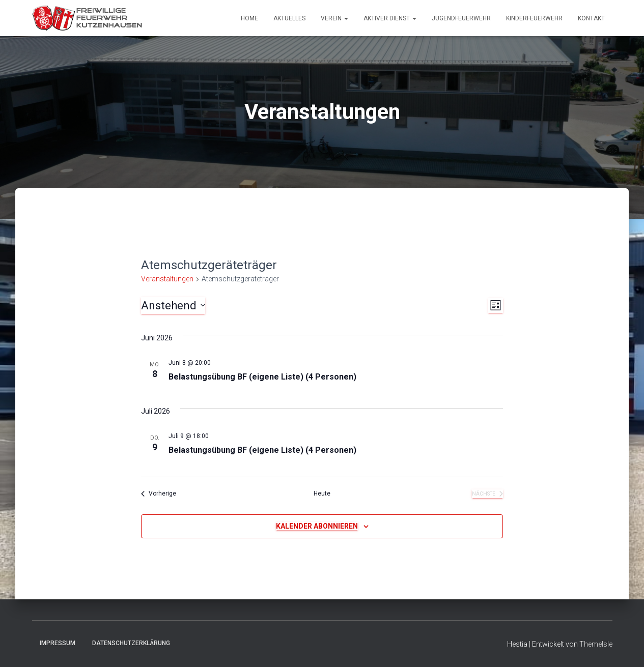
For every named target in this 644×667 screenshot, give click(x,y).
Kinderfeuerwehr (534, 18)
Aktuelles (289, 18)
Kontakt (591, 18)
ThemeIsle (596, 644)
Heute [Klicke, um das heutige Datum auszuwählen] (322, 494)
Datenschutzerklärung (131, 643)
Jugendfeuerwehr (461, 18)
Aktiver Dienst (390, 18)
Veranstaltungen (167, 279)
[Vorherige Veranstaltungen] (159, 494)
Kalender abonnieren (317, 526)
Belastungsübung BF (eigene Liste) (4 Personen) (262, 377)
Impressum (58, 643)
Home (249, 18)
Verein (334, 18)
